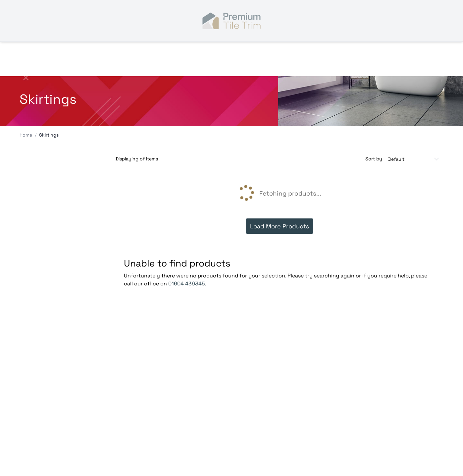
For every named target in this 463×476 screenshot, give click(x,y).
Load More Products (280, 226)
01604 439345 (187, 284)
